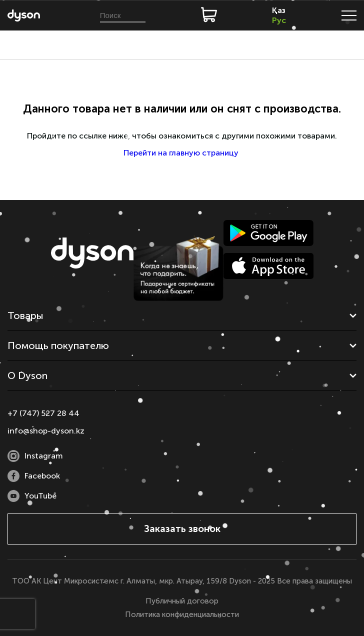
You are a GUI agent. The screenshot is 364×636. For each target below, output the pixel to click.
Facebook (34, 476)
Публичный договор (182, 601)
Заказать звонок (182, 529)
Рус (279, 20)
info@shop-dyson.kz (46, 431)
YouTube (32, 496)
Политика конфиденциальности (182, 614)
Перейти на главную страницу (182, 153)
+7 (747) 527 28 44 (43, 413)
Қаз (279, 10)
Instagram (35, 456)
